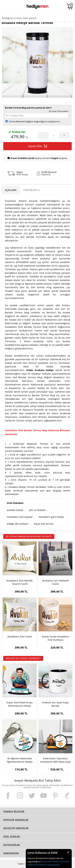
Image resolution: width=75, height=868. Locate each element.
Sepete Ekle (37, 146)
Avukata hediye (44, 370)
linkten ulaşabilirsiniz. (49, 865)
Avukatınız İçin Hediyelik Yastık (55, 582)
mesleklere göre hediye (51, 517)
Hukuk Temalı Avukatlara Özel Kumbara (55, 638)
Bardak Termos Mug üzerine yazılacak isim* (28, 108)
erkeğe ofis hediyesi (18, 524)
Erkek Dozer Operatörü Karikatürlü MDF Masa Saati (55, 760)
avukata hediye (15, 510)
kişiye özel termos (44, 524)
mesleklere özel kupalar (20, 517)
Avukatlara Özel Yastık (20, 637)
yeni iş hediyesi (37, 510)
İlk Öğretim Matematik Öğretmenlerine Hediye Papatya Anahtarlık (20, 760)
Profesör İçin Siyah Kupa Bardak (55, 704)
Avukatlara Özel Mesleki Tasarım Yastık (20, 582)
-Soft (20, 864)
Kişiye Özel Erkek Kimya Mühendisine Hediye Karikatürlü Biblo (20, 704)
